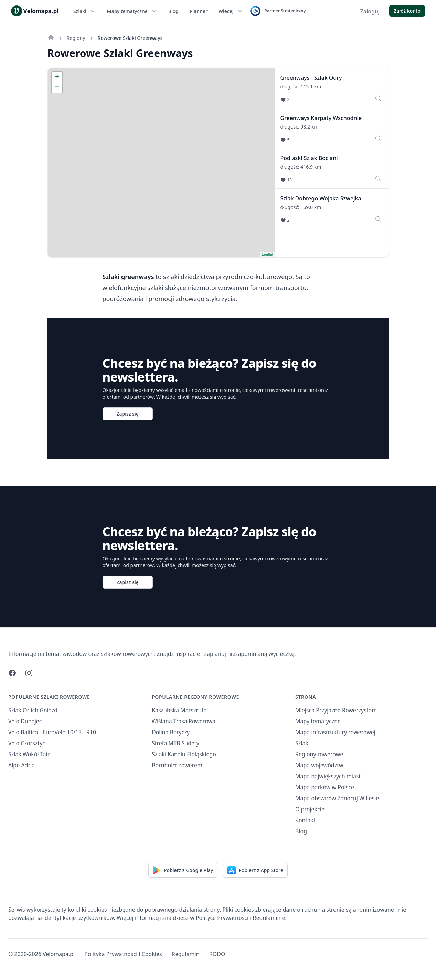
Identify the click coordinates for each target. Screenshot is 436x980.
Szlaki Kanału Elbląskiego (184, 754)
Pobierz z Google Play (183, 870)
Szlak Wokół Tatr (29, 754)
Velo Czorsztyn (27, 743)
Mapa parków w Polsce (325, 787)
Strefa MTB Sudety (176, 743)
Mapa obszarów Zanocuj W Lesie (337, 798)
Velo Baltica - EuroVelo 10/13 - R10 (52, 732)
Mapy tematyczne (132, 11)
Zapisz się (128, 414)
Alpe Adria (22, 765)
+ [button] (57, 77)
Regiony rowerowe (319, 754)
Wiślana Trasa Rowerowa (184, 721)
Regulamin (186, 954)
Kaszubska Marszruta (179, 710)
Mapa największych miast (328, 776)
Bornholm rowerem (177, 765)
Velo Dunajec (25, 721)
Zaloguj (370, 11)
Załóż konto (407, 11)
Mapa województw (319, 765)
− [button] (57, 88)
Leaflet (267, 254)
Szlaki (85, 11)
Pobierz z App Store (255, 870)
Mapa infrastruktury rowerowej (335, 732)
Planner (199, 11)
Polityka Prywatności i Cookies (123, 954)
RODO (217, 954)
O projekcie (310, 809)
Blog (173, 11)
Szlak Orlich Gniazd (33, 710)
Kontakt (305, 820)
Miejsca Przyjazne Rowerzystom (336, 710)
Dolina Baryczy (171, 732)
